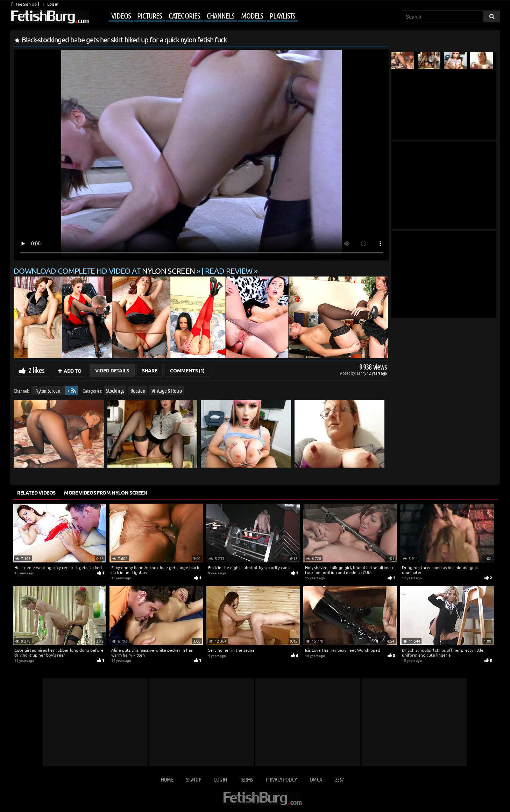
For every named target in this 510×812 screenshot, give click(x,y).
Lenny (362, 373)
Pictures (149, 15)
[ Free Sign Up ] (25, 4)
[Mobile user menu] (194, 16)
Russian (138, 390)
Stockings (115, 390)
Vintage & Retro (167, 390)
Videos (121, 15)
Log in (53, 4)
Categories (184, 15)
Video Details (112, 370)
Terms (246, 779)
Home (167, 779)
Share (150, 370)
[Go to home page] (50, 17)
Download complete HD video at (105, 271)
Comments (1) (187, 370)
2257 (339, 779)
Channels (221, 15)
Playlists (282, 15)
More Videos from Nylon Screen (106, 492)
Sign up (193, 779)
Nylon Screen (48, 390)
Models (252, 15)
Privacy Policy (281, 779)
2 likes (36, 370)
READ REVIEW (229, 271)
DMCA (316, 779)
